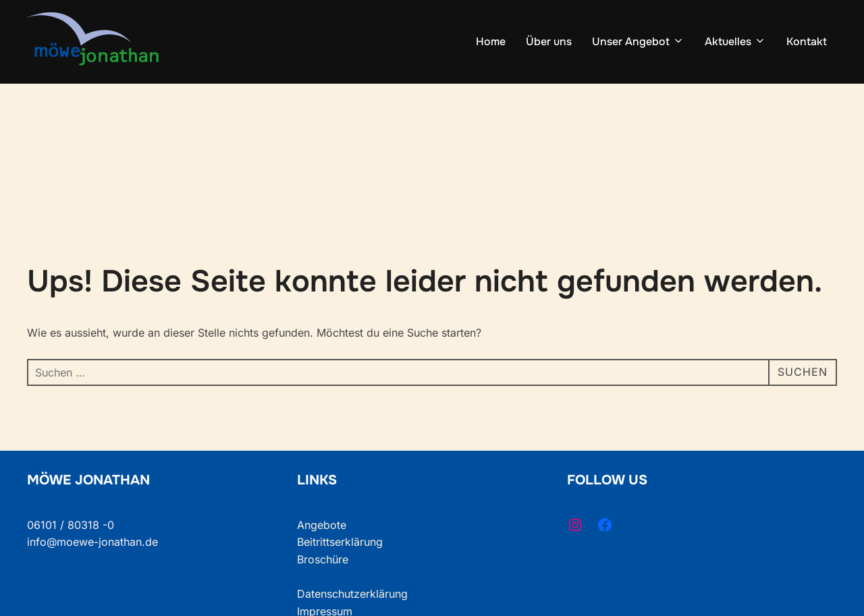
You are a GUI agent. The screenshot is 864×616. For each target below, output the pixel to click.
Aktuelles (735, 41)
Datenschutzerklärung (352, 594)
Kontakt (807, 41)
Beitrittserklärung (340, 542)
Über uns (549, 41)
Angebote (322, 525)
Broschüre (323, 559)
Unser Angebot (638, 41)
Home (491, 41)
